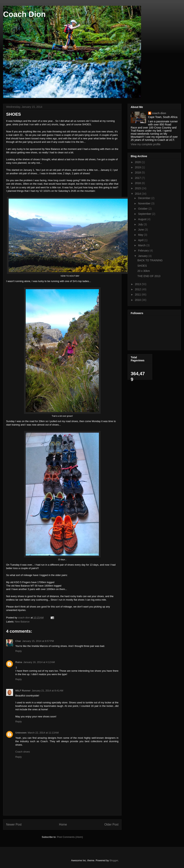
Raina (19, 662)
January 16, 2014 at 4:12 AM (39, 662)
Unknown (21, 733)
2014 (138, 194)
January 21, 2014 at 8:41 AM (47, 691)
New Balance (22, 622)
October (143, 209)
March (142, 245)
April (141, 240)
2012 (138, 289)
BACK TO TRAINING (150, 260)
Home (63, 824)
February (144, 251)
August (143, 219)
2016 (138, 183)
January (143, 256)
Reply (18, 651)
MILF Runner (23, 691)
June (141, 230)
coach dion (159, 113)
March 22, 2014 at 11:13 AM (43, 733)
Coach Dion (24, 14)
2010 (138, 300)
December (145, 198)
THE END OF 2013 (149, 276)
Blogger (114, 860)
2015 (138, 188)
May (141, 235)
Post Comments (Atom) (70, 837)
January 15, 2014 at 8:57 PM (38, 641)
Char (18, 641)
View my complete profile (146, 144)
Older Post (111, 824)
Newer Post (14, 824)
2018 (138, 173)
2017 (138, 178)
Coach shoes (23, 752)
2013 (138, 284)
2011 (138, 295)
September (145, 214)
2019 (138, 167)
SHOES (142, 266)
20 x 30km (144, 271)
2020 (138, 162)
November (145, 203)
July (141, 224)
